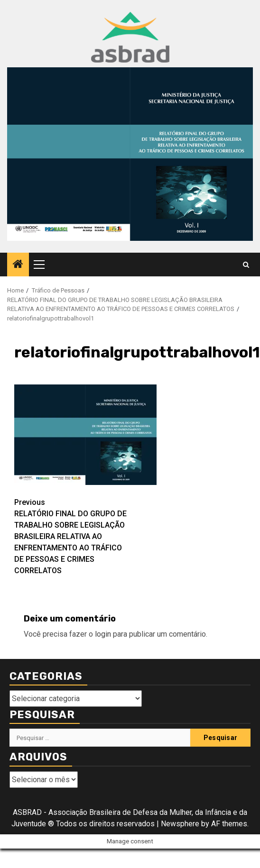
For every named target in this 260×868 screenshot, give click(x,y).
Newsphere (180, 824)
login (103, 634)
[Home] (18, 265)
